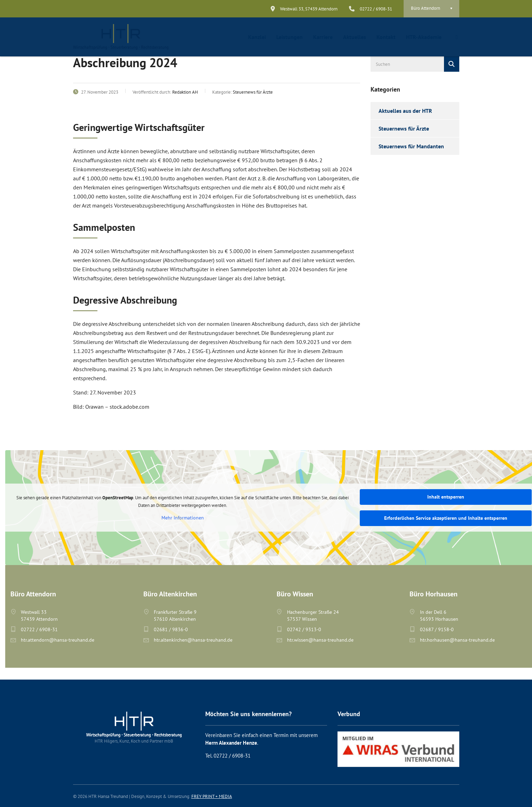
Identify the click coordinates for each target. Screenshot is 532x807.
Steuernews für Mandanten (411, 146)
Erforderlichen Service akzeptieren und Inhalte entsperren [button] (446, 518)
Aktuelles (355, 37)
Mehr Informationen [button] (183, 518)
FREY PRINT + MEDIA (212, 796)
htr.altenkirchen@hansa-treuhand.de (193, 640)
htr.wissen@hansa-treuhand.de (320, 640)
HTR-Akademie (424, 37)
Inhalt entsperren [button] (446, 497)
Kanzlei (257, 37)
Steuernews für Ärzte (404, 128)
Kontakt (386, 37)
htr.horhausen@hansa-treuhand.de (457, 640)
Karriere (323, 37)
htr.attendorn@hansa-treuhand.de (58, 640)
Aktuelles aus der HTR (405, 111)
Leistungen (289, 37)
